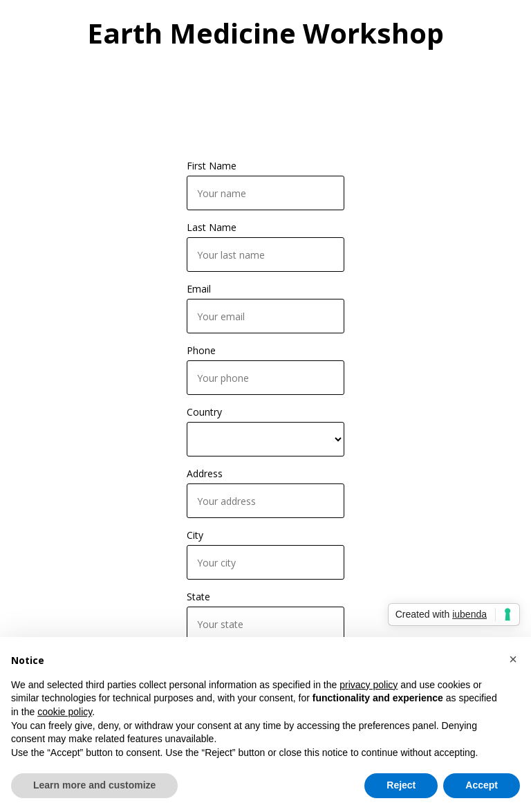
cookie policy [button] (65, 712)
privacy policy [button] (369, 685)
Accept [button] (482, 785)
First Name (212, 166)
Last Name (212, 227)
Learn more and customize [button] (94, 785)
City (195, 535)
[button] (513, 659)
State (198, 597)
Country (204, 412)
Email (199, 289)
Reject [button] (401, 785)
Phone (201, 350)
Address (205, 473)
